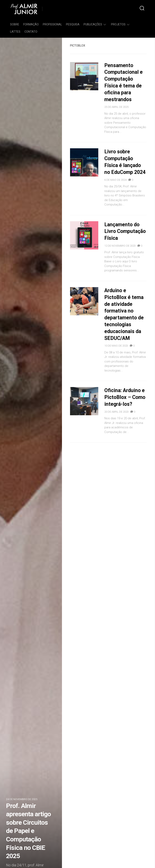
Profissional (52, 24)
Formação (31, 24)
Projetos (118, 24)
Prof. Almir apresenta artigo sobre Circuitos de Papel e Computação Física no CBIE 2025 (28, 831)
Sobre (15, 24)
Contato (31, 32)
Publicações (93, 24)
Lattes (15, 32)
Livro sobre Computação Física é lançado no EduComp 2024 (124, 165)
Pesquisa (73, 24)
